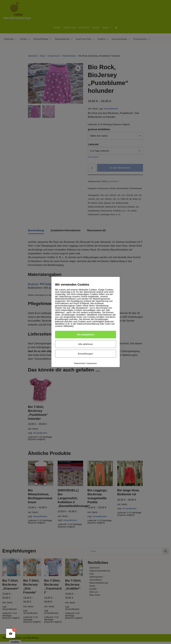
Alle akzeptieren (85, 335)
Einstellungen (85, 354)
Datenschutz (80, 363)
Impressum (92, 363)
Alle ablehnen (86, 344)
